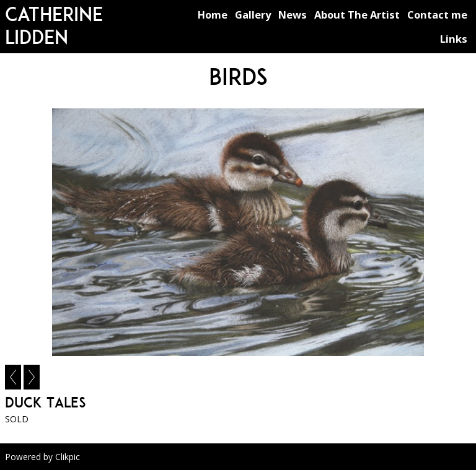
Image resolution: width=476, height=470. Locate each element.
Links (454, 39)
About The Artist (357, 15)
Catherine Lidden (54, 25)
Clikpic (68, 457)
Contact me (437, 15)
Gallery (253, 15)
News (293, 15)
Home (213, 15)
